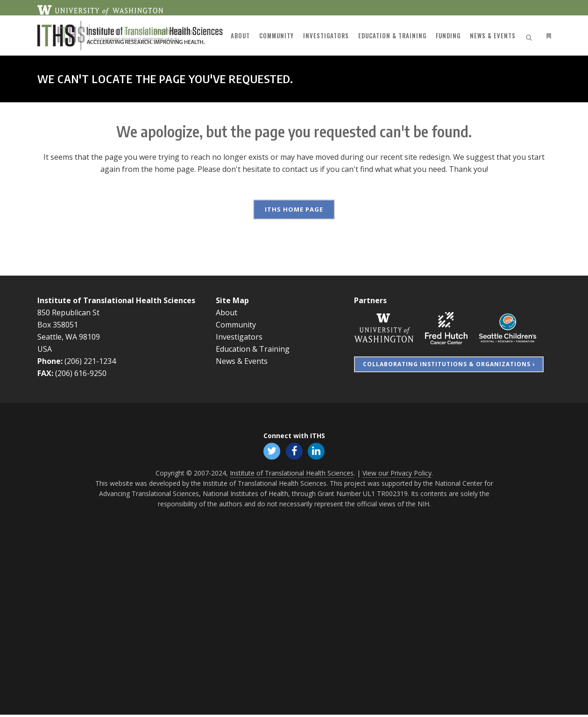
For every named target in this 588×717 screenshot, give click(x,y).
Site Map (232, 300)
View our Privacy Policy (397, 475)
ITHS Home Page (294, 209)
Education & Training (253, 349)
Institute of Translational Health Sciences (116, 300)
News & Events (242, 361)
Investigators (239, 337)
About (227, 312)
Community (236, 325)
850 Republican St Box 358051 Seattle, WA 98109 (69, 325)
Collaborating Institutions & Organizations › (449, 364)
